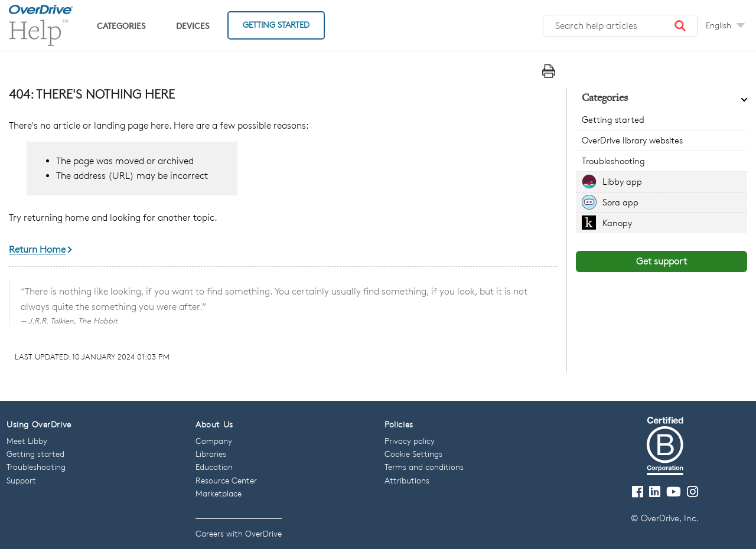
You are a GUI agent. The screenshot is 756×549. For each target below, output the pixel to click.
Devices (193, 26)
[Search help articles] (620, 26)
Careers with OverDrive (239, 533)
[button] (680, 26)
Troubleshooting (613, 161)
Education (214, 467)
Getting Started (276, 24)
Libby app (622, 182)
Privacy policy (410, 441)
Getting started (613, 120)
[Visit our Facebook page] (638, 492)
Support (21, 480)
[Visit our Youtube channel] (674, 492)
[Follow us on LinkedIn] (655, 492)
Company (214, 441)
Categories (121, 26)
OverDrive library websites (632, 140)
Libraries (211, 454)
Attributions (407, 480)
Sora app (620, 202)
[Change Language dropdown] (725, 25)
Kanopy (617, 223)
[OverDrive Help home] (41, 25)
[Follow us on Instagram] (693, 492)
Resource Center (226, 480)
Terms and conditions (424, 467)
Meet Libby (27, 441)
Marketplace (219, 493)
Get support (661, 261)
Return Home (37, 250)
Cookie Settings (413, 454)
